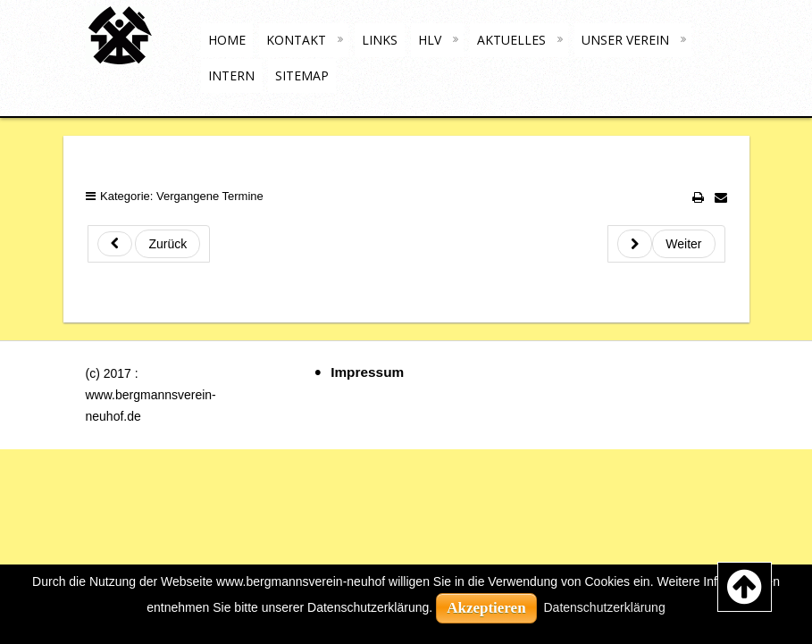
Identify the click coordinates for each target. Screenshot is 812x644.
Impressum (367, 372)
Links (380, 40)
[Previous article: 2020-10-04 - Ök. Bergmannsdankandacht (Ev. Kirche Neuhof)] (149, 244)
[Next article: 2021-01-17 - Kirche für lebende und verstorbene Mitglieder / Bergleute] (666, 244)
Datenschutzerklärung (605, 607)
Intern (231, 75)
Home (227, 40)
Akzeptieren (486, 608)
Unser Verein (625, 40)
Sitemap (302, 75)
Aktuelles (511, 40)
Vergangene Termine (210, 196)
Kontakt (296, 40)
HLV (430, 40)
